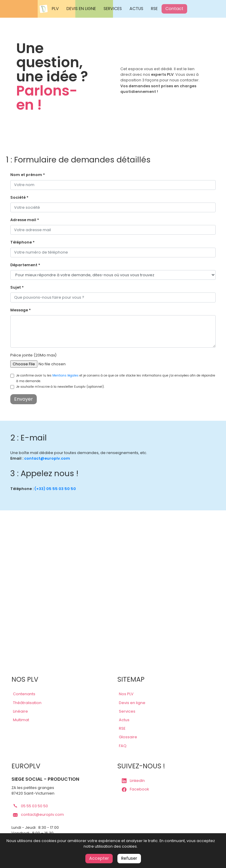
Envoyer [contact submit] (24, 399)
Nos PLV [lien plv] (126, 694)
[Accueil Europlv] (44, 9)
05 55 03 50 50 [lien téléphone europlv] (30, 806)
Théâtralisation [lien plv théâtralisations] (27, 703)
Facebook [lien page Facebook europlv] (135, 789)
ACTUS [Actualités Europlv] (136, 9)
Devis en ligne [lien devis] (132, 703)
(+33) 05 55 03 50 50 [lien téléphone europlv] (55, 489)
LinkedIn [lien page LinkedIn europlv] (133, 781)
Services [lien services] (127, 711)
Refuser (129, 858)
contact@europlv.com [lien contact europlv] (47, 458)
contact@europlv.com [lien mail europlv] (38, 814)
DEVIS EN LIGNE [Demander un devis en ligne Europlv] (81, 9)
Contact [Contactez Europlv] (174, 9)
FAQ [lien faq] (123, 746)
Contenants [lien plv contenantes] (24, 694)
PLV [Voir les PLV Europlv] (55, 9)
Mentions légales (65, 375)
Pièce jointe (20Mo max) (33, 355)
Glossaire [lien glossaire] (128, 737)
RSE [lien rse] (122, 728)
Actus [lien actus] (124, 720)
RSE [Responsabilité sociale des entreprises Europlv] (154, 9)
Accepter (99, 858)
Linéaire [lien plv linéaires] (20, 711)
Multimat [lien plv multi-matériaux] (21, 720)
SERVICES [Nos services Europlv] (113, 9)
